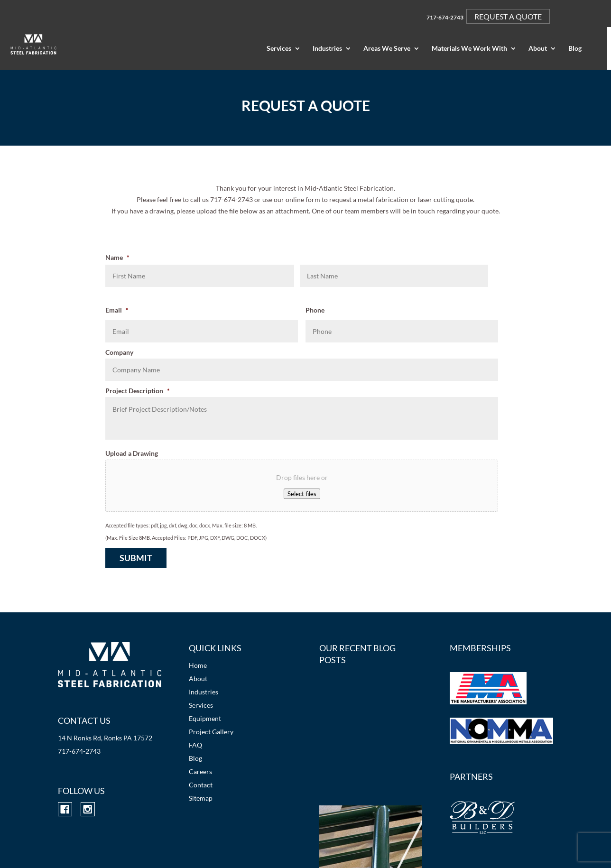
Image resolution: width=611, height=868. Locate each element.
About (538, 49)
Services (279, 49)
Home (198, 665)
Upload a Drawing (132, 453)
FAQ (195, 745)
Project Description (138, 391)
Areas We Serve (387, 49)
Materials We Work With (469, 49)
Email (117, 310)
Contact (201, 785)
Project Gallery (211, 732)
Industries (327, 49)
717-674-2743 (445, 17)
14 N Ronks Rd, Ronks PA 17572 (105, 738)
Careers (200, 771)
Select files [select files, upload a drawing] (302, 494)
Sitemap (201, 798)
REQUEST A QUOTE (508, 16)
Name (117, 257)
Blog (575, 49)
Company (119, 352)
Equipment (205, 718)
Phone (315, 310)
